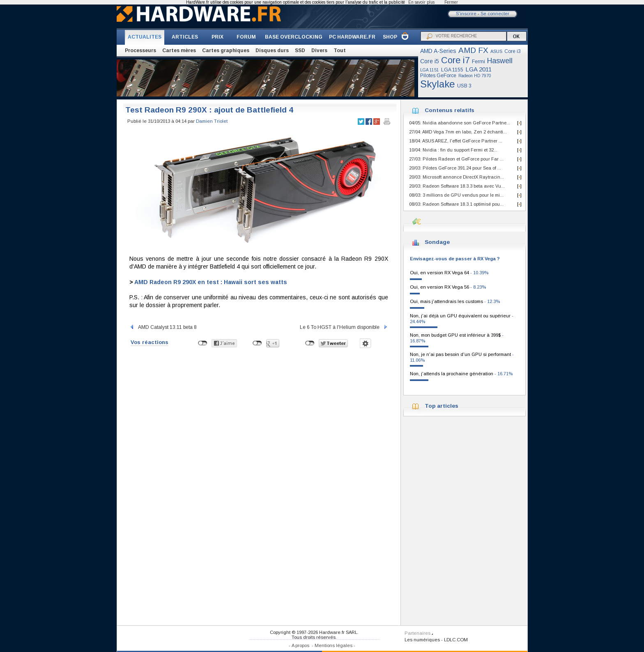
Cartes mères (179, 51)
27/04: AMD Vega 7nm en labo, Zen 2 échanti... (458, 132)
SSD (300, 51)
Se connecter (495, 14)
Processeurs (140, 51)
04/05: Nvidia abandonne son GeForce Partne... (460, 123)
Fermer (451, 2)
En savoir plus (421, 2)
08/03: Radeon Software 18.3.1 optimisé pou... (456, 204)
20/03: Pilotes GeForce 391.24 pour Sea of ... (455, 168)
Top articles (442, 406)
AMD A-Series (438, 51)
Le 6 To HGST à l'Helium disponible (344, 327)
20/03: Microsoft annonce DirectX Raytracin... (457, 177)
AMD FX (473, 50)
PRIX (217, 37)
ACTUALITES (145, 37)
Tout (340, 51)
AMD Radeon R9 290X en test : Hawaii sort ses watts (211, 282)
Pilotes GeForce (438, 76)
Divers (319, 51)
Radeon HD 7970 (475, 76)
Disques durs (272, 51)
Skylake (438, 84)
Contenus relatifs (450, 110)
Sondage (437, 242)
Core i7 (455, 60)
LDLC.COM (456, 640)
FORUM (246, 37)
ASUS (496, 51)
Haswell (500, 61)
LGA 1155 (452, 70)
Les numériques (422, 640)
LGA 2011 (478, 69)
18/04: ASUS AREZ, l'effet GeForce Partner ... (456, 141)
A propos (300, 645)
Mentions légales (333, 645)
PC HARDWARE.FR (352, 37)
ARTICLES (185, 37)
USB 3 (464, 86)
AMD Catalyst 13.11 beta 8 (163, 327)
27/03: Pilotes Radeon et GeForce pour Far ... (456, 159)
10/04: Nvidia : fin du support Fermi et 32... (453, 150)
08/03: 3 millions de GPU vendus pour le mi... (456, 195)
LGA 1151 (430, 70)
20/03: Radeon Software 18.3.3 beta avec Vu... (457, 186)
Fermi (478, 62)
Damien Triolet (212, 121)
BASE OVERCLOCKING (294, 37)
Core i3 (513, 51)
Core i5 (430, 61)
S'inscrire (466, 14)
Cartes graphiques (226, 51)
